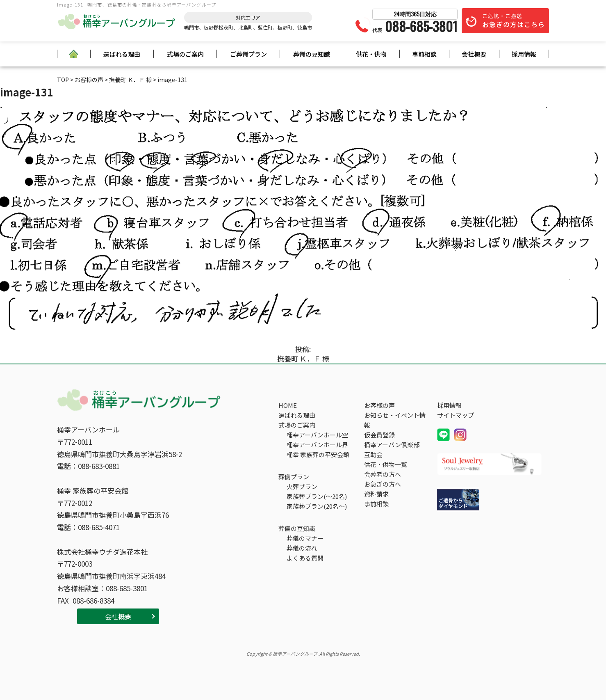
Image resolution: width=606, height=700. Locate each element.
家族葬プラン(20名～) (317, 506)
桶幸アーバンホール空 (317, 435)
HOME (288, 405)
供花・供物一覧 (386, 464)
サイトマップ (456, 415)
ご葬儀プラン (248, 54)
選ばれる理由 (122, 54)
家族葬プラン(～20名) (317, 496)
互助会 (373, 454)
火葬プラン (302, 486)
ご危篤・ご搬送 (514, 21)
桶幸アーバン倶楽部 (392, 445)
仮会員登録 (379, 435)
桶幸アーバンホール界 (317, 445)
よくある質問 (305, 558)
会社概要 (474, 54)
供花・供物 (371, 54)
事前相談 (424, 54)
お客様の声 (379, 405)
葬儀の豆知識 (312, 54)
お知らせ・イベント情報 (395, 420)
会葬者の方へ (383, 474)
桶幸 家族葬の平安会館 (318, 454)
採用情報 (524, 54)
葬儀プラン (294, 477)
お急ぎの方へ (383, 484)
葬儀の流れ (302, 548)
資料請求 (376, 494)
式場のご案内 (185, 54)
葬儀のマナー (305, 538)
